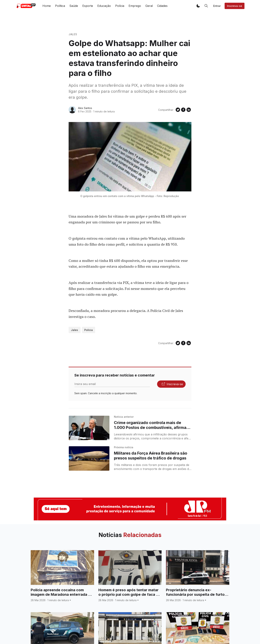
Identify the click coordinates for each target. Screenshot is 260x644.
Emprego (135, 6)
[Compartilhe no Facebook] (183, 110)
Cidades (162, 6)
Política (60, 6)
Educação (104, 6)
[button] (198, 6)
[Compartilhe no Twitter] (178, 110)
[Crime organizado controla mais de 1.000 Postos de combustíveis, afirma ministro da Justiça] (89, 428)
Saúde (74, 6)
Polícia (120, 6)
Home (47, 6)
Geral (149, 6)
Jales (73, 34)
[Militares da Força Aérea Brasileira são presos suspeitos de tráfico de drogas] (89, 458)
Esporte (88, 6)
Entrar (217, 6)
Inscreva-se (235, 6)
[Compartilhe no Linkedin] (189, 110)
